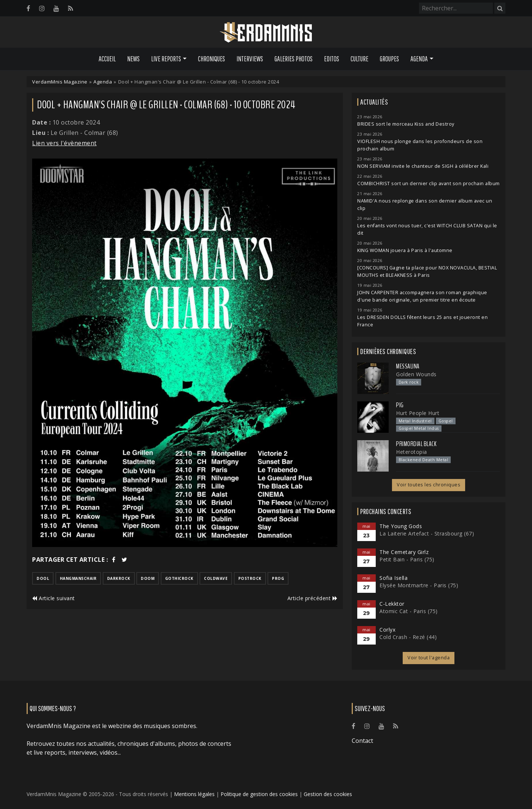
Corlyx (387, 630)
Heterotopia (412, 452)
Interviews (250, 59)
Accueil (107, 59)
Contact (362, 741)
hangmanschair (78, 578)
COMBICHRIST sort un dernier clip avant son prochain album (429, 183)
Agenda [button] (419, 59)
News (133, 59)
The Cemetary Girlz (404, 552)
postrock (250, 578)
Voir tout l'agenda (429, 658)
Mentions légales (194, 794)
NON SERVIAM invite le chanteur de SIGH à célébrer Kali (423, 166)
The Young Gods (401, 526)
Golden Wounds (416, 374)
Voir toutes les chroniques (429, 485)
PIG (400, 405)
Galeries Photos (294, 59)
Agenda (103, 82)
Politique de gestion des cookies (259, 794)
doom (148, 578)
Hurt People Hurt (418, 413)
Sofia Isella (393, 578)
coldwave (216, 578)
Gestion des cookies (328, 794)
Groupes (389, 59)
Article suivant (54, 598)
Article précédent (313, 598)
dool (43, 578)
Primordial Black (416, 444)
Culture (359, 59)
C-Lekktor (392, 604)
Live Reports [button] (166, 59)
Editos (332, 59)
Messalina (408, 366)
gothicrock (179, 578)
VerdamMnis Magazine (60, 82)
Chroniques (212, 59)
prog (278, 578)
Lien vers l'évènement (64, 143)
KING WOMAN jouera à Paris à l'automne (405, 250)
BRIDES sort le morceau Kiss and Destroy (406, 124)
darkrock (119, 578)
